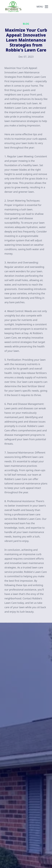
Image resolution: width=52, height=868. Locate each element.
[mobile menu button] (46, 7)
